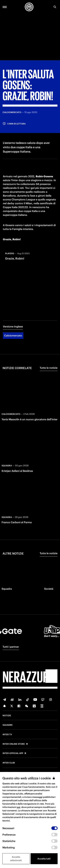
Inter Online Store (14, 744)
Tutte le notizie (49, 368)
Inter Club (9, 763)
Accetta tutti (44, 859)
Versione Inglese (13, 326)
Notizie (7, 716)
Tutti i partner (11, 647)
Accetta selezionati (16, 859)
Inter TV (7, 735)
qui (18, 807)
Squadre (8, 725)
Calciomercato (13, 335)
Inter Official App (13, 753)
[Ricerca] (55, 7)
